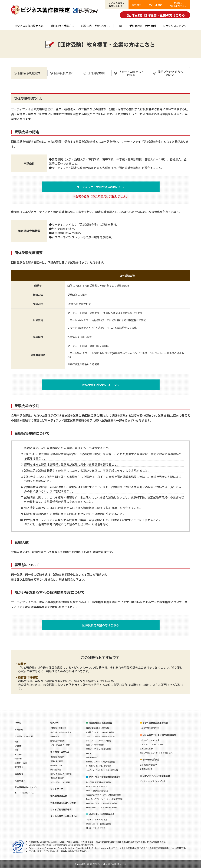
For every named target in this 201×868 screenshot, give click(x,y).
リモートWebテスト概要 (60, 745)
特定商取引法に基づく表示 (63, 803)
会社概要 (18, 746)
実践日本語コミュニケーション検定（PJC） (157, 753)
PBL (120, 26)
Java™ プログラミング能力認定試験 (100, 736)
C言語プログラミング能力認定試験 (100, 732)
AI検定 (22, 664)
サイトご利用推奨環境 (61, 809)
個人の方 (55, 723)
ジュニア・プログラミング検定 (98, 741)
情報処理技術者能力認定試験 (98, 728)
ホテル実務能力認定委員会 (155, 723)
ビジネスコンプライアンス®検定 (153, 781)
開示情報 (18, 754)
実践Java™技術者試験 (95, 745)
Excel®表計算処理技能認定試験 (98, 782)
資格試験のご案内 (57, 757)
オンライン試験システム (24, 793)
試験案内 (19, 774)
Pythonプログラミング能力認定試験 (100, 762)
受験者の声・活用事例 (143, 26)
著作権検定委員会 (151, 759)
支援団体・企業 (21, 763)
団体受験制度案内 (29, 73)
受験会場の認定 (57, 761)
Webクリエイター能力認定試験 (98, 824)
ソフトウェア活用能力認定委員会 (105, 777)
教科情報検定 (92, 757)
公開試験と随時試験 (58, 728)
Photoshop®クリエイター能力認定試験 (101, 807)
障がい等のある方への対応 (170, 73)
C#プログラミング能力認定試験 (99, 766)
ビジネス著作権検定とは (29, 26)
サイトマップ (57, 789)
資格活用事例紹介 (57, 778)
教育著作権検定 (28, 677)
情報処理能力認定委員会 (100, 723)
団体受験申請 (96, 73)
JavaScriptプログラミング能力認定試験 (102, 770)
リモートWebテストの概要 (131, 73)
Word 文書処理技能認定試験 (97, 791)
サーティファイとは (24, 736)
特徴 (16, 742)
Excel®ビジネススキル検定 (97, 786)
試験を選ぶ (20, 780)
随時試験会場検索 (57, 741)
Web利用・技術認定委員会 (102, 814)
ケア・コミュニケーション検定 (152, 744)
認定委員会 (19, 767)
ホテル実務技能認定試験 (150, 728)
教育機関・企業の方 (60, 751)
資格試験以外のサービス (26, 787)
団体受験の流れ (64, 73)
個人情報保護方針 (59, 796)
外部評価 (18, 758)
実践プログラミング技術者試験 (98, 749)
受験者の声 (55, 736)
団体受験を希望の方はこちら (101, 385)
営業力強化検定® (146, 748)
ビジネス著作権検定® (148, 765)
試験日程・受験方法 (62, 26)
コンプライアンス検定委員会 (156, 776)
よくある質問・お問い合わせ (64, 816)
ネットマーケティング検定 (97, 820)
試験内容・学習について (96, 26)
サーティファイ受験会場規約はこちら (100, 187)
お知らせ (19, 729)
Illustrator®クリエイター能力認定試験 (101, 803)
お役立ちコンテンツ (175, 26)
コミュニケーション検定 (150, 740)
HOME (18, 723)
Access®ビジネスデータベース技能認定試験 (103, 795)
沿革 (16, 750)
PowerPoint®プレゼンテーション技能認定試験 (104, 799)
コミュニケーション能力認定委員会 (159, 735)
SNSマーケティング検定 (96, 828)
